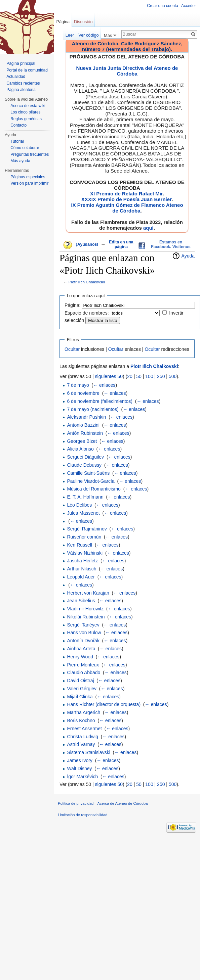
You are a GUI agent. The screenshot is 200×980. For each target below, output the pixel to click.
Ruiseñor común (84, 537)
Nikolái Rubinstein (86, 617)
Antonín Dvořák (83, 641)
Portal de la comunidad (27, 70)
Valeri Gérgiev (82, 689)
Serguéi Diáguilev (85, 457)
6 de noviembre (83, 393)
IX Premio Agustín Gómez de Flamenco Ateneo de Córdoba (127, 208)
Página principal (21, 63)
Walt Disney (79, 768)
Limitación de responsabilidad (83, 815)
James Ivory (79, 760)
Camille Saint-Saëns (88, 473)
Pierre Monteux (83, 665)
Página (63, 22)
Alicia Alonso (80, 449)
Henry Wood (80, 657)
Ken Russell (79, 545)
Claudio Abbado (84, 672)
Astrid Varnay (81, 744)
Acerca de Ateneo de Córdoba (123, 803)
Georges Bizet (82, 441)
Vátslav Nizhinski (85, 553)
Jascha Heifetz (82, 561)
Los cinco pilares (25, 112)
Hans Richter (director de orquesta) (104, 704)
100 (149, 376)
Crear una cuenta (163, 6)
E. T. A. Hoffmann (85, 497)
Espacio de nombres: (87, 313)
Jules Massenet (83, 513)
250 (161, 376)
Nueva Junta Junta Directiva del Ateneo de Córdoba (127, 71)
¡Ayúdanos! (87, 244)
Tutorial (17, 141)
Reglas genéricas (26, 119)
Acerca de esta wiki (28, 106)
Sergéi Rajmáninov (87, 529)
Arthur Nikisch (82, 569)
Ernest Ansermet (84, 729)
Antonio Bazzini (83, 425)
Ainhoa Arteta (81, 649)
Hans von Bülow (84, 633)
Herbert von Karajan (88, 593)
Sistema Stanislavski (88, 752)
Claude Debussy (84, 465)
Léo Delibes (79, 505)
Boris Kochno (81, 720)
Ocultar (72, 349)
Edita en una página (121, 244)
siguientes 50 (109, 376)
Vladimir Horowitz (85, 609)
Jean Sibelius (81, 601)
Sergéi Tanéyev (83, 625)
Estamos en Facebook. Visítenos (171, 244)
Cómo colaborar (25, 148)
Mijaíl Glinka (80, 697)
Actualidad (16, 77)
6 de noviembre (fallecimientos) (100, 401)
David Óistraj (80, 681)
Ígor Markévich (82, 777)
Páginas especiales (28, 177)
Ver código (88, 35)
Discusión (83, 22)
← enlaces (104, 385)
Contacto (18, 125)
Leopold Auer (81, 577)
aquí (148, 228)
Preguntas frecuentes (30, 154)
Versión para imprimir (29, 183)
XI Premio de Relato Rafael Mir (126, 194)
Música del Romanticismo (94, 489)
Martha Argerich (84, 712)
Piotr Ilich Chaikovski (87, 282)
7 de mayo (78, 385)
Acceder (189, 6)
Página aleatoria (21, 90)
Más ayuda (20, 161)
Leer (70, 35)
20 (130, 376)
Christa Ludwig (83, 737)
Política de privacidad (76, 803)
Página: (72, 305)
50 (139, 376)
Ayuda (188, 256)
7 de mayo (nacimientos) (93, 409)
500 (173, 376)
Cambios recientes (23, 83)
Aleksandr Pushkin (86, 417)
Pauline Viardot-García (91, 481)
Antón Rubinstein (85, 433)
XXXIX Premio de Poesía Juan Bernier (126, 199)
